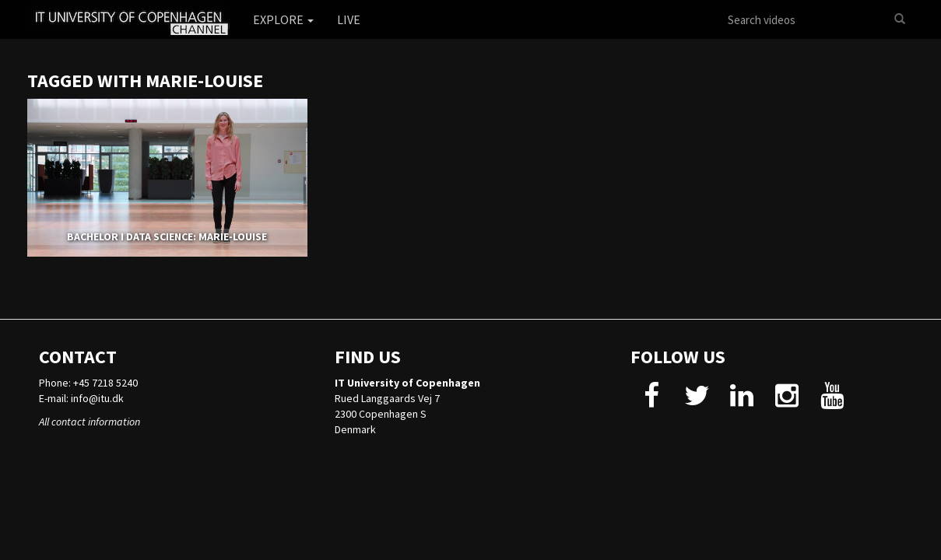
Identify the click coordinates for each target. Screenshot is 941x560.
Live (349, 19)
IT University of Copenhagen (407, 383)
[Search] (900, 19)
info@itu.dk (97, 398)
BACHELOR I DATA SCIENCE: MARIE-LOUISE (167, 236)
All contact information (90, 422)
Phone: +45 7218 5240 (88, 383)
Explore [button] (283, 19)
